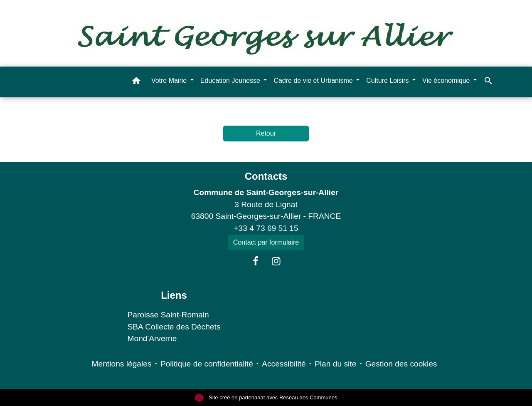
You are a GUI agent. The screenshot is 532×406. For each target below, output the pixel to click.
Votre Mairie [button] (170, 80)
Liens (174, 295)
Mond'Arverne (152, 338)
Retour (266, 133)
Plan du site (335, 364)
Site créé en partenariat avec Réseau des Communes (266, 397)
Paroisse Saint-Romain (168, 315)
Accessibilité (284, 364)
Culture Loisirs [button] (388, 80)
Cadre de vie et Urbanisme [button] (314, 80)
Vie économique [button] (447, 80)
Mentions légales (122, 364)
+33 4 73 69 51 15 (266, 228)
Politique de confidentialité (207, 364)
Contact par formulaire (266, 242)
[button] (136, 82)
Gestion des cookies (401, 364)
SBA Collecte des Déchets (174, 327)
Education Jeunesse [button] (231, 80)
